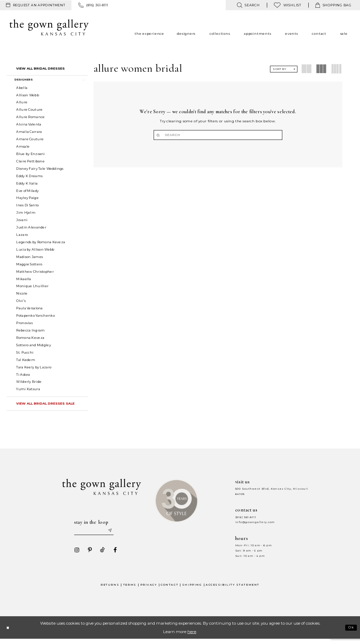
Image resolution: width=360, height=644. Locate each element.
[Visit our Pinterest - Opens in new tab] (88, 555)
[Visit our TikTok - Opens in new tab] (100, 555)
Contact (169, 589)
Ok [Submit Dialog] (350, 632)
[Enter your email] (96, 535)
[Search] (218, 135)
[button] (47, 81)
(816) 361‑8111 (246, 520)
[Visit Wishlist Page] (288, 5)
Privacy (149, 589)
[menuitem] (36, 5)
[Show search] (248, 5)
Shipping (192, 589)
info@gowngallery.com (255, 525)
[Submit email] (115, 535)
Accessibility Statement (233, 589)
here (192, 637)
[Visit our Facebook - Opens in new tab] (113, 555)
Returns (110, 589)
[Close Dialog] (9, 632)
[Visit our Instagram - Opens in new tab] (75, 555)
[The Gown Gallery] (49, 27)
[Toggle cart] (333, 5)
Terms (130, 589)
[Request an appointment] (36, 5)
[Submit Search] (190, 135)
